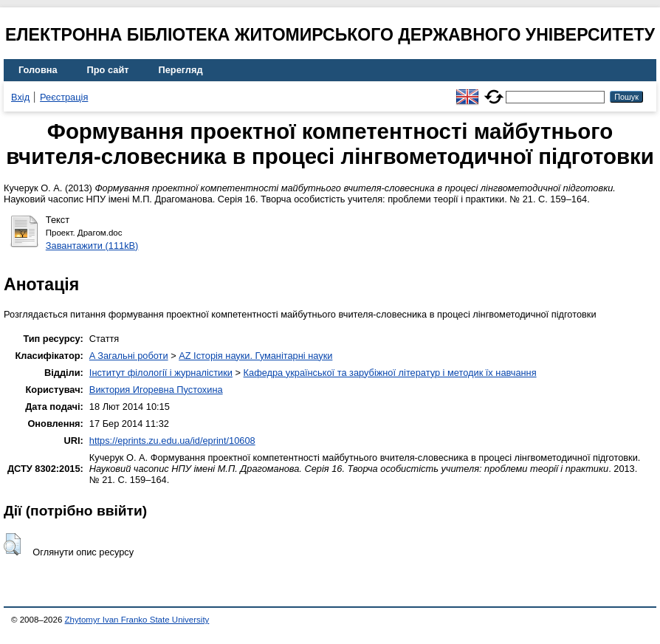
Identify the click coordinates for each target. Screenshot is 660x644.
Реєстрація (64, 97)
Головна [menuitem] (38, 70)
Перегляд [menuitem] (181, 70)
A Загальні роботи (129, 356)
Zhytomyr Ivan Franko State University (137, 620)
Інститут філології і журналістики (161, 373)
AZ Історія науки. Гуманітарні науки (255, 356)
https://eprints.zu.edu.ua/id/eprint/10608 (172, 441)
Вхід (20, 97)
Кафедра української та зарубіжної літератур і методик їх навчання (390, 373)
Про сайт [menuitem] (108, 70)
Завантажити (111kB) (92, 246)
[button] (12, 544)
